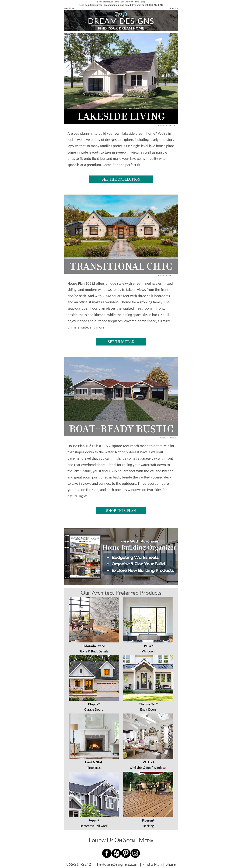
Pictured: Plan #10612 (167, 438)
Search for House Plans (108, 2)
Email (128, 5)
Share (171, 864)
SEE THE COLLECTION (121, 179)
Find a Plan (152, 864)
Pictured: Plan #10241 (167, 125)
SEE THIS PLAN (121, 342)
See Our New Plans (130, 2)
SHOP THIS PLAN (121, 511)
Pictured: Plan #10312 (167, 275)
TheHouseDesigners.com (117, 864)
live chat (137, 5)
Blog (143, 2)
